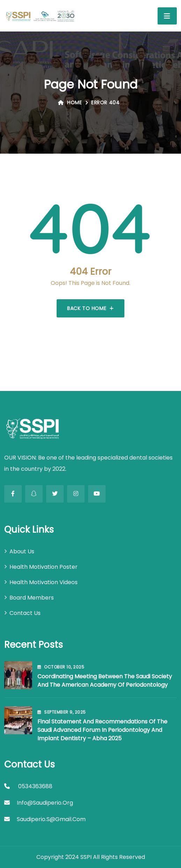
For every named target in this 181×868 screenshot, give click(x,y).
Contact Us (25, 613)
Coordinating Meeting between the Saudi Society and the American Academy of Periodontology (105, 681)
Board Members (32, 598)
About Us (22, 551)
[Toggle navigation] (167, 16)
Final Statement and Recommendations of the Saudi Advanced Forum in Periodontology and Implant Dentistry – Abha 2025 (102, 730)
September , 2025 (62, 712)
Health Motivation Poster (44, 567)
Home (70, 103)
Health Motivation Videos (44, 582)
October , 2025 (61, 667)
